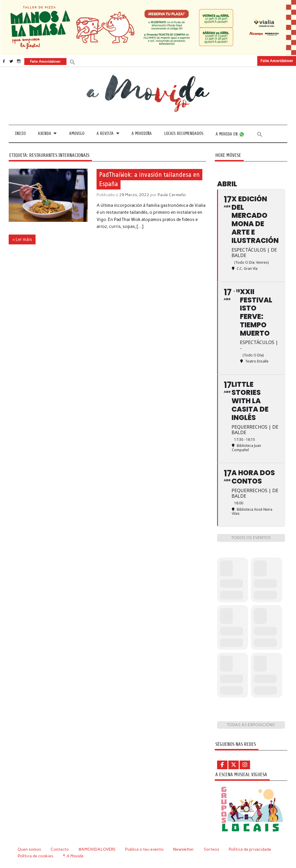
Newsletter (184, 849)
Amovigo (77, 134)
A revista (105, 134)
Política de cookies (35, 856)
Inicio (20, 134)
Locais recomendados (184, 134)
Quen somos (29, 849)
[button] (73, 62)
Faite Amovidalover (277, 61)
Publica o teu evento (144, 849)
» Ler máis (22, 239)
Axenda (45, 134)
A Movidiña (142, 134)
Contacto (60, 849)
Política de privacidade (250, 849)
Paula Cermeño (172, 195)
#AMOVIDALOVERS (97, 849)
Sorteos (211, 849)
